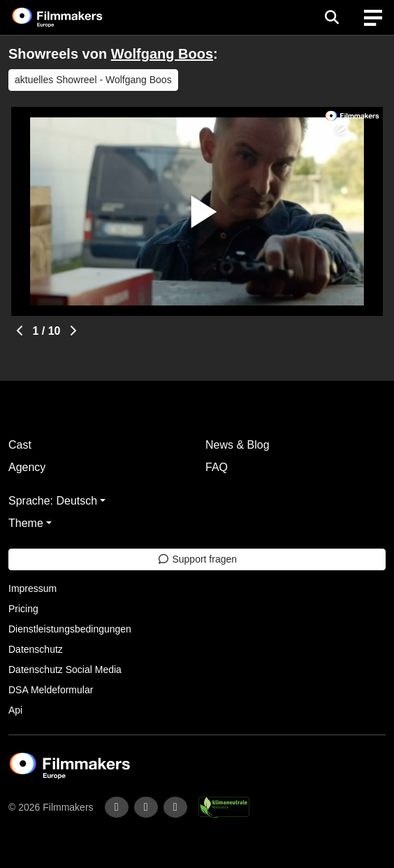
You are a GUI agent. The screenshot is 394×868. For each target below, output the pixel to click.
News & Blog (238, 445)
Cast (20, 445)
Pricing (23, 609)
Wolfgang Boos (162, 54)
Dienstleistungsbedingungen (70, 629)
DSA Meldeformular (51, 690)
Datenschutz (36, 649)
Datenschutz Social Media (65, 670)
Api (15, 710)
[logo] (74, 17)
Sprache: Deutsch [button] (53, 501)
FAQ (217, 467)
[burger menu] (373, 18)
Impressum (32, 588)
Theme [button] (26, 523)
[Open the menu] (331, 17)
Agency (27, 467)
